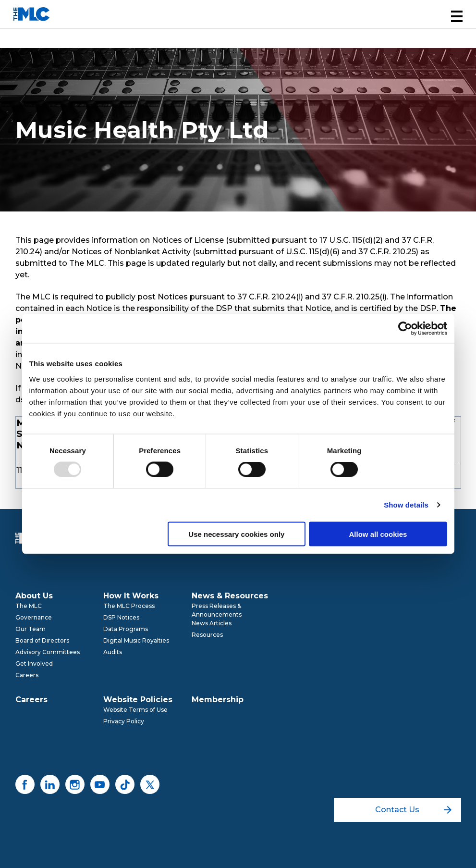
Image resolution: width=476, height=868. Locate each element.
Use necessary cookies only (236, 534)
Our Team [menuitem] (31, 629)
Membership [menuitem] (218, 700)
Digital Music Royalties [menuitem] (136, 640)
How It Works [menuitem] (131, 596)
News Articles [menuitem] (212, 623)
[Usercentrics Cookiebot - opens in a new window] (405, 329)
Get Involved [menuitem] (34, 663)
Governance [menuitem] (34, 617)
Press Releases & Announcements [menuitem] (217, 610)
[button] (457, 16)
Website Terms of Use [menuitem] (135, 710)
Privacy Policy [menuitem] (124, 721)
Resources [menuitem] (207, 635)
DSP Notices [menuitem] (121, 617)
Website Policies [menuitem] (138, 700)
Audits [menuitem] (113, 652)
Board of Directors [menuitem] (42, 640)
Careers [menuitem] (27, 675)
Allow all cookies (378, 534)
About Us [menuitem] (34, 596)
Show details (406, 505)
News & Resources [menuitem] (230, 596)
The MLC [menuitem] (29, 606)
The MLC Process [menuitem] (129, 606)
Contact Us (413, 810)
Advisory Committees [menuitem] (48, 652)
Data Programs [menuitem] (126, 629)
